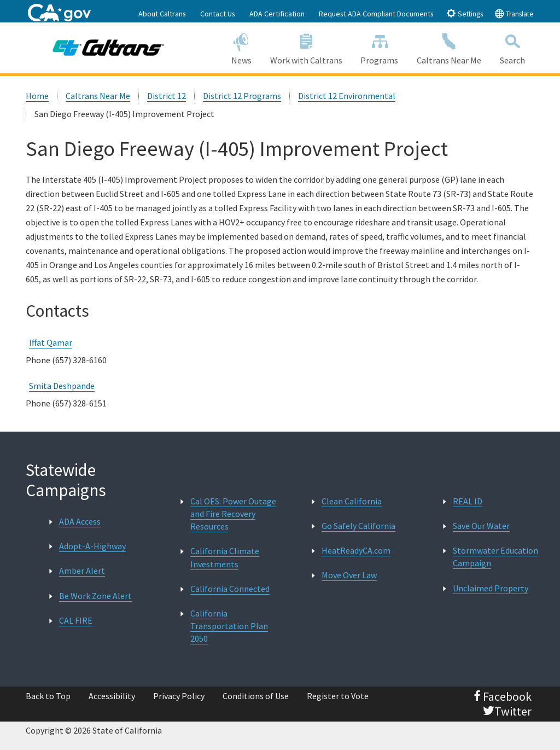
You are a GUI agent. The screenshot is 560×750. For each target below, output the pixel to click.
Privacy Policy (179, 696)
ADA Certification (277, 14)
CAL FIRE (76, 620)
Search (512, 47)
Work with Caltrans (306, 47)
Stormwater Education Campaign (495, 557)
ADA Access (80, 521)
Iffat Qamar (51, 342)
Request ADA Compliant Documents (376, 14)
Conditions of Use (256, 696)
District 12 (167, 96)
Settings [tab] (465, 13)
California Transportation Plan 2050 (229, 626)
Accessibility (112, 696)
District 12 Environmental (347, 96)
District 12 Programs (242, 96)
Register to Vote (338, 696)
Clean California (352, 501)
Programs (379, 47)
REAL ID (468, 501)
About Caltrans (162, 14)
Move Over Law (349, 575)
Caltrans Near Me (449, 47)
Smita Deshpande (62, 386)
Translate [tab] (514, 13)
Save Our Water (481, 526)
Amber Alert (82, 571)
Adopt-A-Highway (92, 546)
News (241, 47)
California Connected (230, 589)
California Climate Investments (225, 557)
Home (37, 96)
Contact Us (218, 14)
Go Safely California (358, 526)
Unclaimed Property (491, 588)
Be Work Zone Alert (95, 596)
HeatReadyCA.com (356, 550)
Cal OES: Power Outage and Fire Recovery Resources (233, 514)
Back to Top (48, 696)
